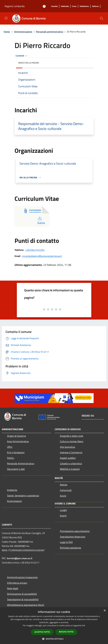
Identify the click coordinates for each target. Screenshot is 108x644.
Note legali (13, 588)
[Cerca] (102, 18)
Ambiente (12, 490)
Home (7, 32)
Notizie (64, 485)
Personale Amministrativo (21, 463)
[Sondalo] (54, 6)
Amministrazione (23, 32)
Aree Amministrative (18, 441)
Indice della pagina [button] (29, 63)
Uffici (10, 447)
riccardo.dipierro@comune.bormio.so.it (42, 256)
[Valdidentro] (84, 6)
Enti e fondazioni (16, 452)
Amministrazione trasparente (22, 577)
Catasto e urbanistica (71, 463)
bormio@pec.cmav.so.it (20, 558)
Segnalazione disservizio (73, 537)
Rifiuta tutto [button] (66, 632)
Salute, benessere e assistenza (23, 496)
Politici (11, 458)
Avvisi (63, 496)
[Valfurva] (95, 6)
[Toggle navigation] (6, 18)
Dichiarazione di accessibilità (22, 594)
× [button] (105, 611)
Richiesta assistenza (70, 548)
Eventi (63, 516)
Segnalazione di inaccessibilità (23, 599)
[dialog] (54, 626)
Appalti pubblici (68, 458)
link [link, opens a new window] (83, 626)
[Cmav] (74, 6)
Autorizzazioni (14, 501)
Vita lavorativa (67, 447)
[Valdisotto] (65, 6)
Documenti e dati (16, 469)
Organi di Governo (16, 436)
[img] (88, 62)
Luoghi (63, 510)
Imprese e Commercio (71, 452)
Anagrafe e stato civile (72, 436)
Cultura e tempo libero (72, 441)
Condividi (22, 56)
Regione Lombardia (15, 6)
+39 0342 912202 (35, 250)
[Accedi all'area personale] (44, 6)
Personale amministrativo (50, 32)
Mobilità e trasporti (70, 469)
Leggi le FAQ (66, 542)
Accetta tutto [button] (42, 632)
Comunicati (66, 490)
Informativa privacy (17, 583)
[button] (54, 639)
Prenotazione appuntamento (75, 531)
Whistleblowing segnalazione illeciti (26, 605)
